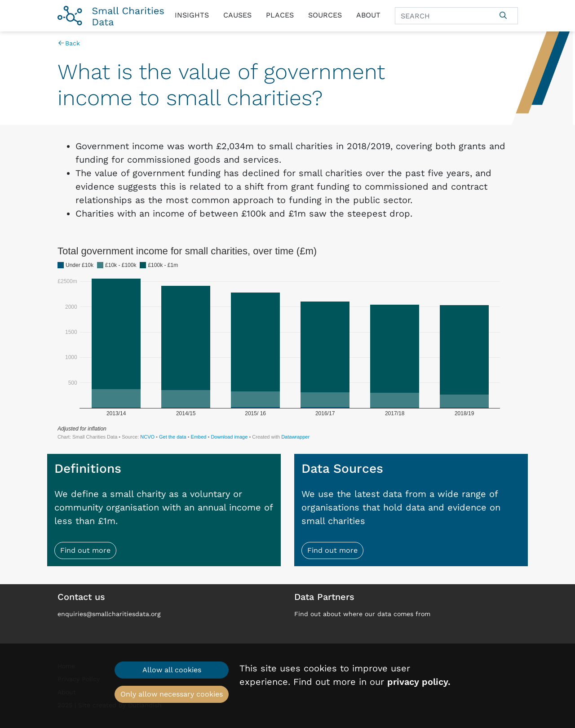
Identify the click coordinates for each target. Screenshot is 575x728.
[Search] (442, 16)
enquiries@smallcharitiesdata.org (109, 614)
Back (69, 43)
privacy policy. (419, 682)
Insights (192, 15)
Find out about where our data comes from (362, 614)
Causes (237, 15)
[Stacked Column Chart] (288, 342)
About (368, 15)
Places (280, 15)
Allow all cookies (172, 670)
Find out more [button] (85, 550)
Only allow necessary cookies (172, 694)
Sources (325, 15)
